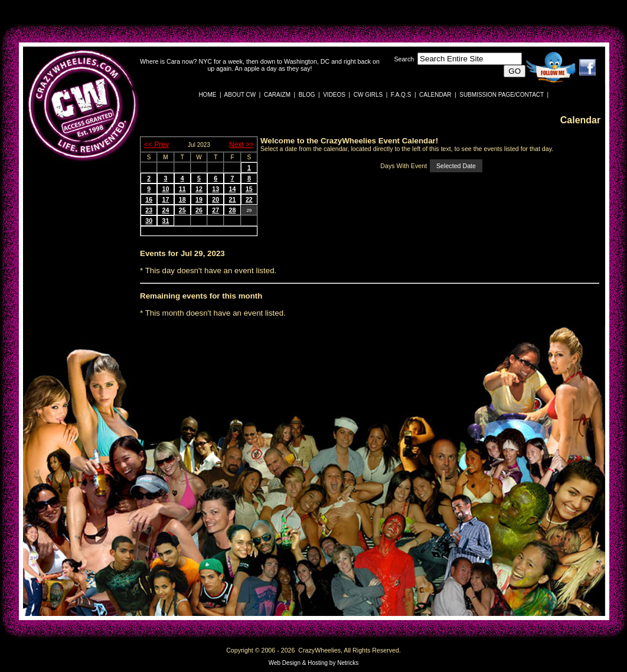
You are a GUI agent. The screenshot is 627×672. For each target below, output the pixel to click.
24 (165, 210)
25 (182, 210)
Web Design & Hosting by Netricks (314, 663)
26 (199, 210)
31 (165, 221)
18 (182, 199)
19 (199, 199)
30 (149, 221)
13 (215, 189)
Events (153, 253)
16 (149, 199)
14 (233, 189)
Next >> (241, 145)
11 (182, 189)
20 (215, 199)
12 (199, 189)
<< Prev (156, 145)
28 (233, 210)
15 (249, 189)
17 (165, 199)
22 (249, 199)
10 (165, 189)
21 (233, 199)
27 (215, 210)
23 (149, 210)
